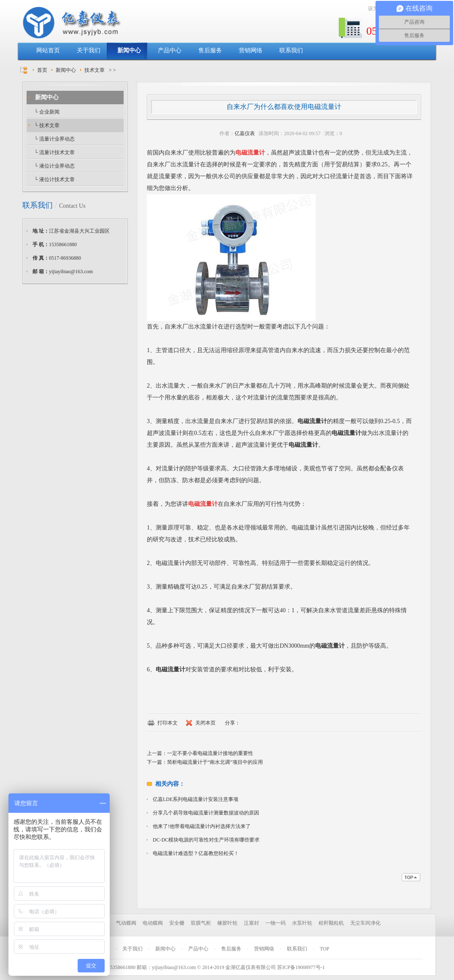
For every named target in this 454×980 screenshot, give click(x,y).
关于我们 (89, 50)
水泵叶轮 (302, 923)
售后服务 (210, 50)
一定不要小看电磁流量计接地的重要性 (210, 753)
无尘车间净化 (365, 923)
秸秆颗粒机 (331, 923)
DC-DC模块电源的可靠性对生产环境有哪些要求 (206, 840)
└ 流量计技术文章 (54, 152)
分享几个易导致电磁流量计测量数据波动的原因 (206, 813)
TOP (324, 949)
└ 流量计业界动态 (54, 139)
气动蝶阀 (126, 923)
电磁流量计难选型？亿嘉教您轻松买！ (196, 853)
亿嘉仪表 (245, 133)
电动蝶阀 (153, 923)
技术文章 (95, 70)
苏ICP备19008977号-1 (301, 967)
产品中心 (170, 50)
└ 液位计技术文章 (54, 179)
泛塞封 (251, 923)
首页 (42, 70)
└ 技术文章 (46, 125)
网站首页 (48, 50)
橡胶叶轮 (227, 923)
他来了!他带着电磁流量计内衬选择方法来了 (202, 826)
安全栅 (177, 923)
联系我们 (291, 50)
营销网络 (251, 50)
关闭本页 (205, 723)
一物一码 (276, 923)
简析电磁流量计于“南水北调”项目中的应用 (215, 762)
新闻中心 (129, 50)
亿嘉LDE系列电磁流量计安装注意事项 (196, 799)
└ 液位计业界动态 (54, 166)
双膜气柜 (201, 923)
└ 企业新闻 (46, 112)
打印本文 (168, 723)
